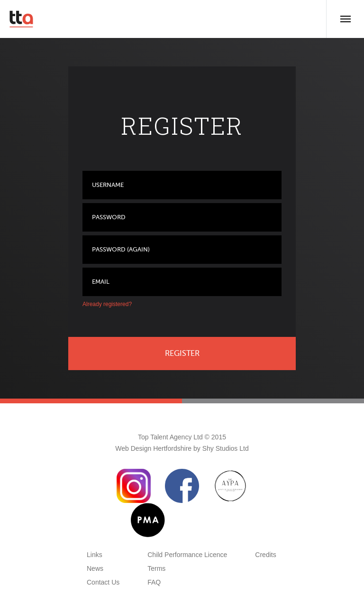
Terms (156, 568)
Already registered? (107, 304)
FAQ (154, 582)
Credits (265, 555)
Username (108, 185)
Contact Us (103, 582)
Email (101, 282)
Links (95, 555)
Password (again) (121, 249)
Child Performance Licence (187, 555)
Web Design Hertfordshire (153, 448)
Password (109, 217)
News (95, 568)
